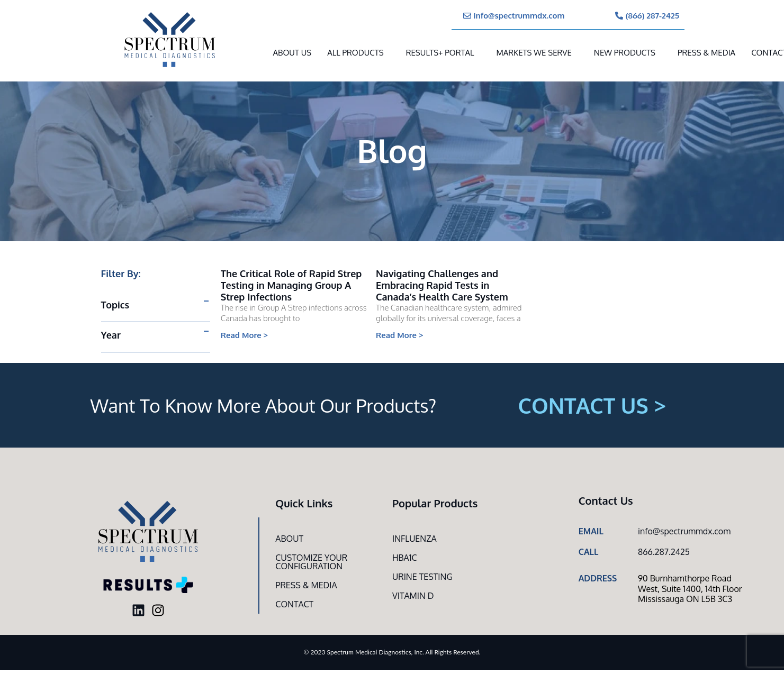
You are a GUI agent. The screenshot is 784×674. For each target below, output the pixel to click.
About (289, 539)
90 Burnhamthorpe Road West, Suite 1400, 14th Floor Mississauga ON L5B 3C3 (690, 588)
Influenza (414, 539)
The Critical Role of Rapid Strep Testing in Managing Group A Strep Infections (291, 285)
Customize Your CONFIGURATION (311, 562)
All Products (355, 53)
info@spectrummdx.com (684, 531)
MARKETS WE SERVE (534, 53)
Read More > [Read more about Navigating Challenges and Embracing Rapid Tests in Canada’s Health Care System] (400, 335)
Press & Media (706, 53)
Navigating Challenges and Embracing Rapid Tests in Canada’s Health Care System (442, 285)
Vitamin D (413, 596)
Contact (294, 604)
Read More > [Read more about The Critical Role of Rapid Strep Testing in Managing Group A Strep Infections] (245, 335)
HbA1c (405, 558)
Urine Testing (422, 577)
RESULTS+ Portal (440, 53)
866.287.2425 (664, 552)
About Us (292, 53)
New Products (625, 53)
